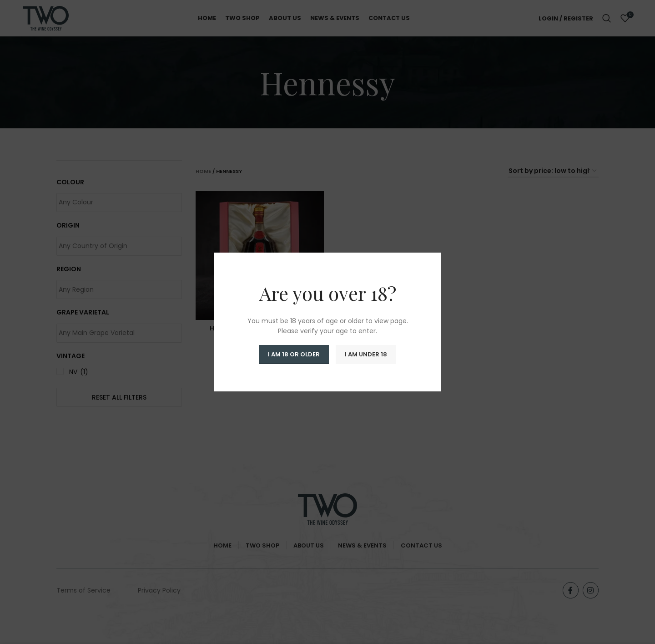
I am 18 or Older (294, 354)
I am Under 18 (366, 354)
